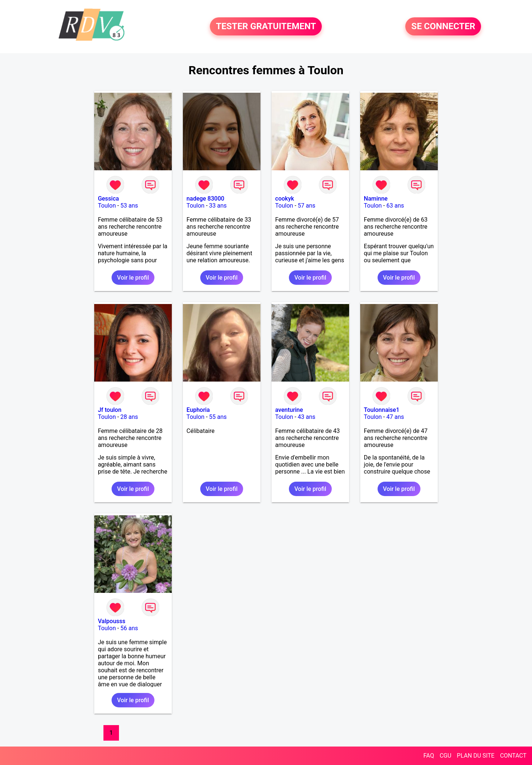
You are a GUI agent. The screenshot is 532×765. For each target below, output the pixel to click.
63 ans (395, 206)
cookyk (285, 199)
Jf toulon (110, 410)
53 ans (129, 206)
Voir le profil (133, 278)
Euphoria (198, 410)
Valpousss (112, 621)
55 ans (218, 417)
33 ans (218, 206)
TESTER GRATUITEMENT (266, 27)
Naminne (376, 199)
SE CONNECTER (443, 27)
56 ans (129, 628)
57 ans (307, 206)
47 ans (395, 417)
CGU (446, 756)
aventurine (289, 410)
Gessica (108, 199)
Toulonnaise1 (382, 410)
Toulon (107, 206)
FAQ (429, 756)
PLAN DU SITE (476, 756)
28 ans (129, 417)
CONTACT (513, 756)
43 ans (307, 417)
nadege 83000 (205, 199)
